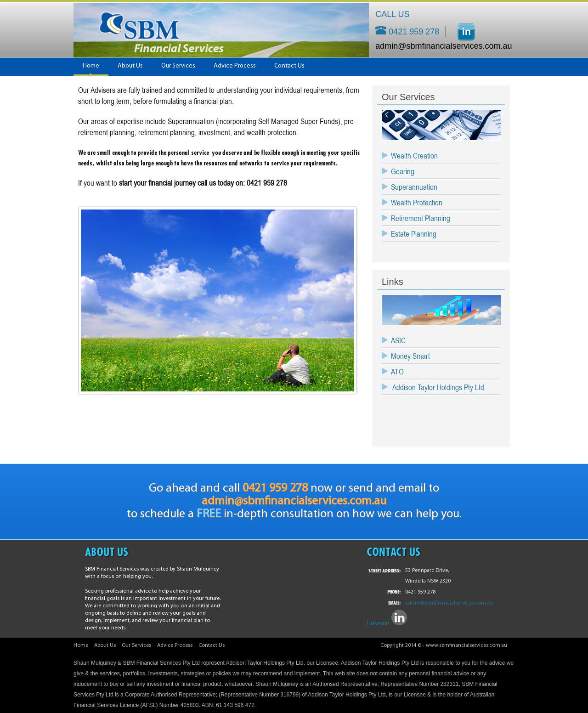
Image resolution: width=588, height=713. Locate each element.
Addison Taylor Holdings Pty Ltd (438, 387)
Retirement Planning (421, 218)
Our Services (178, 66)
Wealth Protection (417, 203)
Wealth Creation (414, 156)
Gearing (403, 171)
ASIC (398, 340)
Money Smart (410, 356)
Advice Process (235, 66)
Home (91, 66)
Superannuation (414, 187)
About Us (130, 66)
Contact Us (289, 66)
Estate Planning (414, 234)
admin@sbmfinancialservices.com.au (439, 46)
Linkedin (378, 624)
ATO (397, 372)
